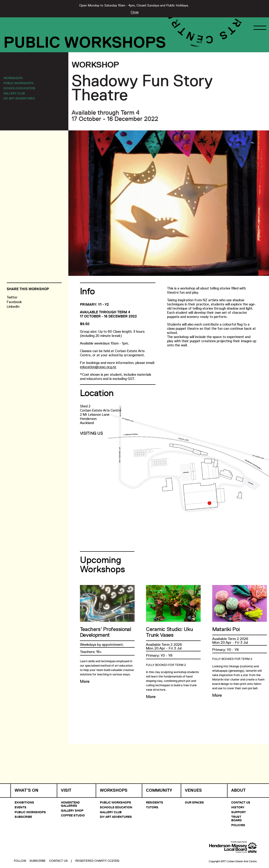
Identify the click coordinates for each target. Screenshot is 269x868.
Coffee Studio (73, 815)
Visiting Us (91, 433)
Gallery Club (14, 93)
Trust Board (236, 818)
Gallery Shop (72, 810)
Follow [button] (20, 849)
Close (135, 12)
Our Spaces (194, 802)
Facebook (14, 302)
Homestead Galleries (70, 804)
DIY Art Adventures (19, 98)
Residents (155, 802)
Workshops (13, 78)
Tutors (152, 807)
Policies (238, 825)
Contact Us (241, 802)
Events (21, 807)
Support (239, 812)
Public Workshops (85, 42)
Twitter (12, 297)
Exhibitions (24, 802)
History (238, 807)
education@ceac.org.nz (98, 367)
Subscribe (23, 817)
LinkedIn (13, 306)
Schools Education (19, 88)
